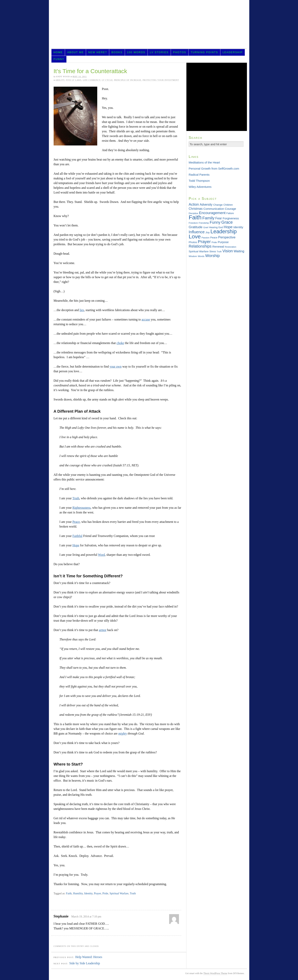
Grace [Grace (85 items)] (227, 222)
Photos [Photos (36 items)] (193, 242)
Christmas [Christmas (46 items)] (196, 209)
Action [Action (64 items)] (194, 204)
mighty (123, 733)
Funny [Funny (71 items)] (215, 222)
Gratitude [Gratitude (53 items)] (196, 227)
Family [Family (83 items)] (208, 218)
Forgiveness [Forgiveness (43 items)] (231, 218)
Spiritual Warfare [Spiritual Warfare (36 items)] (199, 251)
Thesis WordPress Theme (215, 973)
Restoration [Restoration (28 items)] (231, 247)
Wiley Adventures (200, 187)
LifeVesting (149, 25)
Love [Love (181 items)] (195, 236)
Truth (76, 498)
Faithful (77, 536)
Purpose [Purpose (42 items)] (223, 242)
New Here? (98, 52)
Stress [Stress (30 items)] (213, 252)
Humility (78, 893)
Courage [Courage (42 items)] (231, 209)
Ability (60, 80)
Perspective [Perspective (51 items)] (227, 237)
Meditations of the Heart (204, 162)
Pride (105, 893)
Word (101, 555)
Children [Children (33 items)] (228, 205)
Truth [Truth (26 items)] (219, 252)
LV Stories (159, 52)
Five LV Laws (74, 80)
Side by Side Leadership (85, 963)
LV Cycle (107, 80)
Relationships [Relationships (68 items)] (200, 246)
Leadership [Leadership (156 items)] (224, 232)
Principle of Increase (128, 80)
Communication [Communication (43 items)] (214, 209)
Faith (69, 893)
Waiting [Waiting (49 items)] (239, 251)
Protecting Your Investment (161, 80)
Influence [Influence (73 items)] (197, 232)
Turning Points (204, 52)
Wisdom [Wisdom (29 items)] (193, 256)
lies (82, 310)
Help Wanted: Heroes (89, 957)
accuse (146, 319)
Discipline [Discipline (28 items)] (193, 213)
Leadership (233, 52)
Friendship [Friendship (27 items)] (204, 223)
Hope (76, 545)
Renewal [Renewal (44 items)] (218, 247)
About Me (75, 52)
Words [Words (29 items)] (201, 256)
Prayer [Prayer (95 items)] (204, 242)
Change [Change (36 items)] (218, 205)
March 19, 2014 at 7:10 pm (86, 917)
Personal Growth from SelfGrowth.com (214, 168)
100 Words (136, 52)
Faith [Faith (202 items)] (195, 217)
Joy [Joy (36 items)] (208, 232)
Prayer (97, 893)
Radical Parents (199, 175)
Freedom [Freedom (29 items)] (193, 223)
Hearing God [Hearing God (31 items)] (216, 227)
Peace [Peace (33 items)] (214, 238)
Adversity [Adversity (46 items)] (206, 205)
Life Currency (92, 80)
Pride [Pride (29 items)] (214, 242)
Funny (59, 59)
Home (58, 52)
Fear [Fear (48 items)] (219, 218)
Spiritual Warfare (119, 893)
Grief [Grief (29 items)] (206, 227)
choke (120, 343)
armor (103, 630)
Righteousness (82, 508)
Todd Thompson (199, 181)
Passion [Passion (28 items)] (205, 238)
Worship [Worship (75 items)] (213, 256)
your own (116, 366)
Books (117, 52)
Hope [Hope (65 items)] (228, 227)
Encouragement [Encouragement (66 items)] (212, 213)
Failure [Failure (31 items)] (230, 213)
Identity (88, 893)
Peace (76, 522)
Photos (180, 52)
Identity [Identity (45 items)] (238, 227)
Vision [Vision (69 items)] (228, 251)
